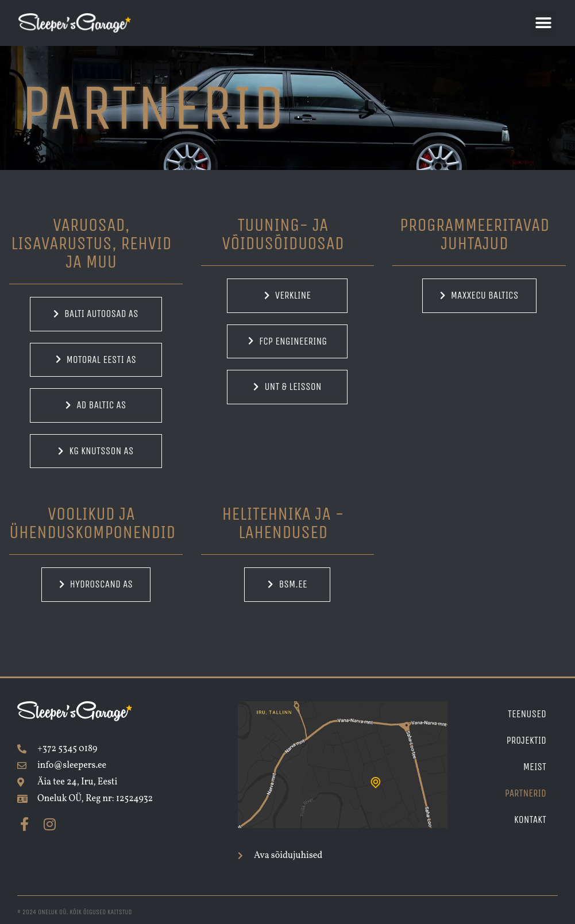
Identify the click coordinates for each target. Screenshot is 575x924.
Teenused (527, 714)
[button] (544, 23)
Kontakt (530, 820)
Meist (535, 767)
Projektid (526, 741)
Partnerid (526, 793)
